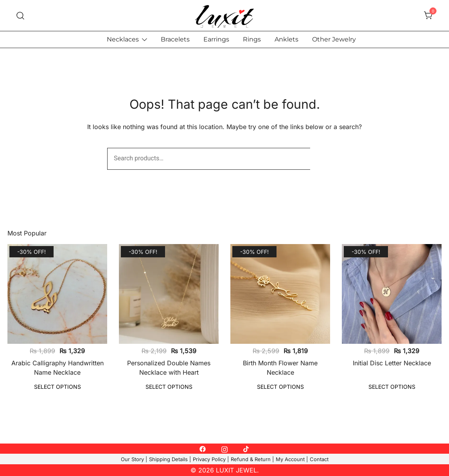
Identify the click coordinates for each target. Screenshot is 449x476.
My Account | (292, 459)
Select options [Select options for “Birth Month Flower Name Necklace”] (280, 387)
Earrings (216, 39)
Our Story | (134, 459)
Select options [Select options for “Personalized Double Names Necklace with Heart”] (169, 387)
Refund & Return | (252, 459)
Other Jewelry (334, 39)
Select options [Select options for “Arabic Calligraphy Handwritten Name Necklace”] (57, 387)
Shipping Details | (170, 459)
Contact (319, 459)
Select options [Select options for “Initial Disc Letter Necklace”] (392, 387)
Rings (252, 39)
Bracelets (175, 39)
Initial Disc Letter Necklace (392, 363)
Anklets (286, 39)
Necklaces (123, 39)
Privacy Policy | (211, 459)
